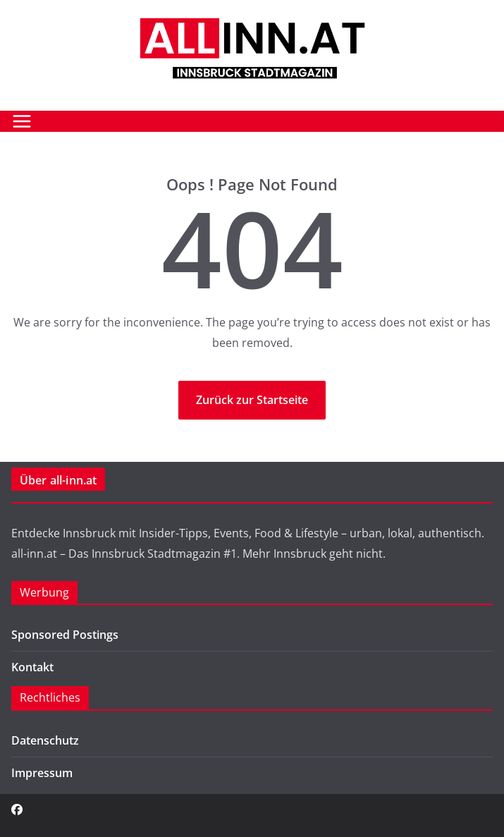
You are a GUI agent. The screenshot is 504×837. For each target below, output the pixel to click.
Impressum (42, 773)
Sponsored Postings (65, 635)
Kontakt (32, 667)
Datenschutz (45, 740)
